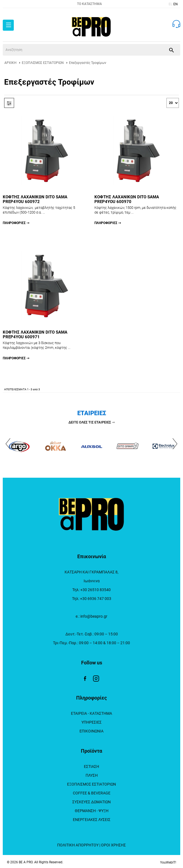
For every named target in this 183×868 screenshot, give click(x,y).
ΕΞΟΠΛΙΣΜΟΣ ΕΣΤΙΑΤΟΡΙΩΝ (43, 63)
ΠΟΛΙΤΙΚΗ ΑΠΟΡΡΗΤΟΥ (78, 845)
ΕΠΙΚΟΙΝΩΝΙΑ (91, 731)
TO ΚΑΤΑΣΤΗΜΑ (89, 4)
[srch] (83, 50)
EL (170, 4)
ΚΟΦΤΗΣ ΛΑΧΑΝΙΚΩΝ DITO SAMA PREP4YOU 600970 (137, 210)
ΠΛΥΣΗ (92, 775)
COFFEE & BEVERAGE (92, 793)
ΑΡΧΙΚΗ (10, 63)
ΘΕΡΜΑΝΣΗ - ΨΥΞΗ (92, 811)
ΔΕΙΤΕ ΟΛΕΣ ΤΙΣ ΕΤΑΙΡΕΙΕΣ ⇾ (92, 422)
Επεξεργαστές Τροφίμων (88, 63)
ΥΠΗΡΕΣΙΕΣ (91, 722)
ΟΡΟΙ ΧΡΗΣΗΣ (113, 845)
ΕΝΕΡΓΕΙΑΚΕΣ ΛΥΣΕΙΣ (92, 820)
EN (176, 4)
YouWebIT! (168, 862)
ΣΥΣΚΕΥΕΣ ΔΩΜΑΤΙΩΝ (91, 802)
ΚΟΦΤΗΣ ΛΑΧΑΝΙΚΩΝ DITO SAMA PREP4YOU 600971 (46, 345)
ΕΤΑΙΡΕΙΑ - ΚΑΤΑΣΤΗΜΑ (91, 713)
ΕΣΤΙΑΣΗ (91, 766)
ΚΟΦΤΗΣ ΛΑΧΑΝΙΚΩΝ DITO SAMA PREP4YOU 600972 (46, 210)
